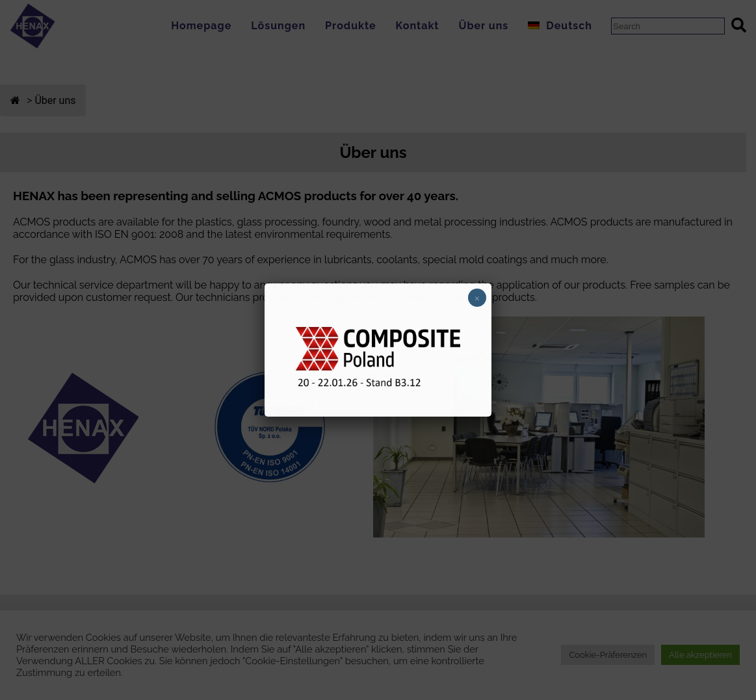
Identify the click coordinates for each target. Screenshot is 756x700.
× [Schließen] (477, 298)
